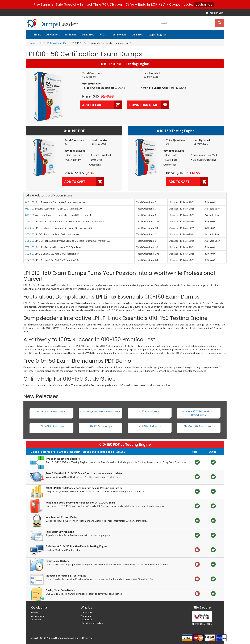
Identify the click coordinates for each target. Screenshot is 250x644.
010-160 (30, 202)
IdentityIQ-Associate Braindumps (100, 412)
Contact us (87, 612)
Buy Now (210, 202)
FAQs (103, 35)
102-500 (30, 260)
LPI (41, 43)
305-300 (30, 221)
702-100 (30, 247)
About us (86, 616)
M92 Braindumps (149, 412)
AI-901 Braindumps (150, 426)
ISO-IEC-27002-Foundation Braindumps (199, 413)
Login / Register (158, 35)
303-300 (30, 234)
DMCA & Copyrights (92, 623)
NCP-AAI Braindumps (51, 426)
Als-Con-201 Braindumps (199, 426)
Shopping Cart (214, 13)
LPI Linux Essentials (57, 43)
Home (38, 35)
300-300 (30, 228)
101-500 (30, 254)
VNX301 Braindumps (100, 426)
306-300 (30, 241)
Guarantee (88, 35)
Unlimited (137, 35)
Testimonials (119, 35)
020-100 (30, 209)
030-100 (30, 215)
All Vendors (53, 35)
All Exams (71, 35)
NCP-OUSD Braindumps (51, 412)
